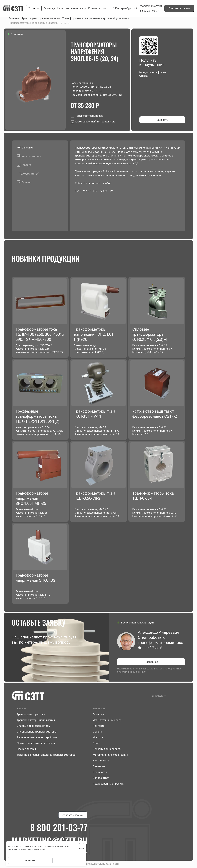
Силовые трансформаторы (34, 726)
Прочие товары (26, 749)
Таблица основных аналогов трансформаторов (46, 755)
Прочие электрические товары (36, 743)
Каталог (36, 8)
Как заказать (101, 761)
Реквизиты (100, 772)
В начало (158, 696)
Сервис (97, 732)
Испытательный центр (72, 8)
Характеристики (31, 156)
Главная (14, 18)
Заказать (162, 120)
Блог (96, 743)
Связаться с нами (179, 8)
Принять (30, 861)
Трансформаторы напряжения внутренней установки (96, 18)
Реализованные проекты (109, 784)
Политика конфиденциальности (99, 864)
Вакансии (99, 766)
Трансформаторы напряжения (41, 18)
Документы (30, 174)
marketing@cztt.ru (151, 6)
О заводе (49, 8)
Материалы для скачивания (110, 755)
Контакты (94, 8)
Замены (26, 182)
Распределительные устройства (37, 737)
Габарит (26, 165)
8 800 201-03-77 (149, 11)
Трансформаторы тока (31, 714)
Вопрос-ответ (101, 778)
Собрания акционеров (107, 749)
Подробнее (151, 662)
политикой (40, 849)
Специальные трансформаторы (37, 732)
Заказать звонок (73, 815)
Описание (27, 148)
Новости (98, 737)
